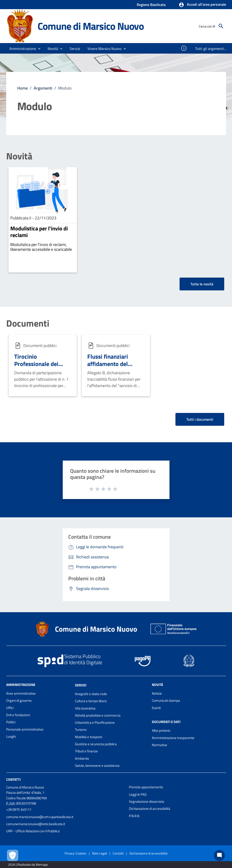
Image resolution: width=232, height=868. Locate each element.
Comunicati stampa (166, 700)
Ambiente (82, 758)
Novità (19, 156)
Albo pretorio (161, 730)
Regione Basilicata (151, 5)
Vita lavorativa (85, 708)
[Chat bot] (219, 855)
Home (22, 88)
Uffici (10, 708)
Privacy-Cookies (75, 853)
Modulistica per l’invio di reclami (39, 232)
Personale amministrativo (25, 729)
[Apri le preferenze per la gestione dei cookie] (13, 855)
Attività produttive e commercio (98, 715)
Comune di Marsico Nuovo (91, 26)
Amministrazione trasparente (173, 738)
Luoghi (11, 736)
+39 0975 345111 (19, 809)
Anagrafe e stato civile (91, 694)
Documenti (28, 323)
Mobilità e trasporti (89, 737)
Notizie (157, 693)
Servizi (81, 685)
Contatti (13, 779)
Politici (11, 722)
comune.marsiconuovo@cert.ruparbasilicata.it (40, 817)
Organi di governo (19, 700)
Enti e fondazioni (18, 715)
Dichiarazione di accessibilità (150, 809)
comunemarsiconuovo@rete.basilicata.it (36, 824)
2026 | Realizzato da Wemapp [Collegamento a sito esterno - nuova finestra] (28, 864)
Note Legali (100, 853)
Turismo (81, 730)
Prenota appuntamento (146, 787)
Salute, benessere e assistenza (97, 766)
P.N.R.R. (134, 816)
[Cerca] (221, 26)
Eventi (156, 708)
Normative (160, 745)
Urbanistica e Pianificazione (95, 722)
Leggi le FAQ (138, 794)
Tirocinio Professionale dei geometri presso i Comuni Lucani (37, 368)
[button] (202, 5)
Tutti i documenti (200, 419)
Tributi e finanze (86, 751)
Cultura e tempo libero (91, 701)
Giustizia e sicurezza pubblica (96, 744)
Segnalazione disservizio (147, 801)
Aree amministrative (21, 693)
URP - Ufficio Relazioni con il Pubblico (33, 831)
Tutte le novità (202, 284)
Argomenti (43, 88)
